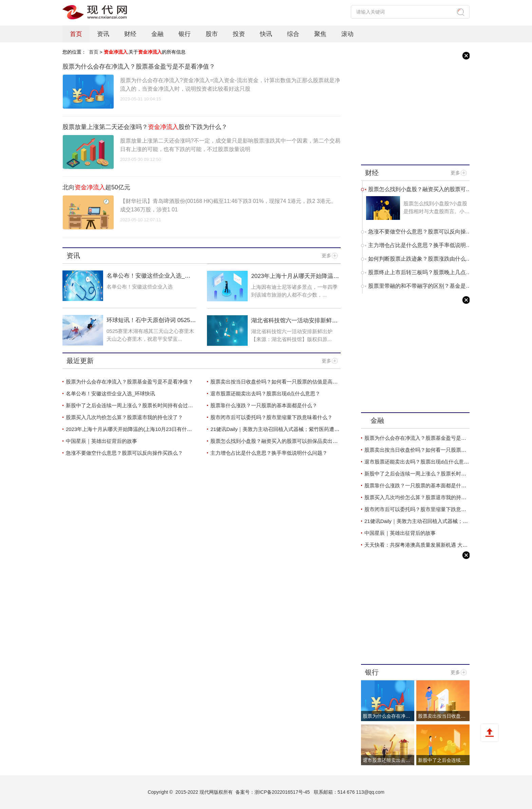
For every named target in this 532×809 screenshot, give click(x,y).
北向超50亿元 (96, 187)
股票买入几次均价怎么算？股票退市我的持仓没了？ (124, 417)
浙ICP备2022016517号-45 (282, 792)
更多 (326, 256)
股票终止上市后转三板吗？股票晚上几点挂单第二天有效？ (420, 272)
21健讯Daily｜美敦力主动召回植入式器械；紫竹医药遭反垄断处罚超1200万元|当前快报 (309, 429)
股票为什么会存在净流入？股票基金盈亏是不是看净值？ (139, 67)
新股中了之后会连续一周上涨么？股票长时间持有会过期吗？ (135, 405)
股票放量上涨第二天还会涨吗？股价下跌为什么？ (145, 127)
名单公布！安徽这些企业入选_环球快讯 (110, 393)
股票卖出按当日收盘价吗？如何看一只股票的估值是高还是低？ (282, 382)
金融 (157, 34)
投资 (239, 34)
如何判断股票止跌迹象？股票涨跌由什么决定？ (420, 259)
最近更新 (80, 361)
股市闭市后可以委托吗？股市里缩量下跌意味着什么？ (271, 417)
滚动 (347, 34)
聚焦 (320, 34)
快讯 (266, 34)
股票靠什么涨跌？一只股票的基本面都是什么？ (264, 405)
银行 (185, 34)
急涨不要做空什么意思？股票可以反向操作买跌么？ (124, 453)
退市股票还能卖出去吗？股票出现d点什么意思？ (265, 393)
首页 (76, 34)
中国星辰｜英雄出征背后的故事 (101, 441)
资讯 (103, 34)
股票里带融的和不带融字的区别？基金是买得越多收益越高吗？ (420, 286)
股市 (212, 34)
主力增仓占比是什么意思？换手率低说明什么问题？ (269, 453)
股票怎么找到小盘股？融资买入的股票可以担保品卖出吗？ (277, 441)
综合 (293, 34)
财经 (130, 34)
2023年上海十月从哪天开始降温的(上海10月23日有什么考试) (295, 279)
